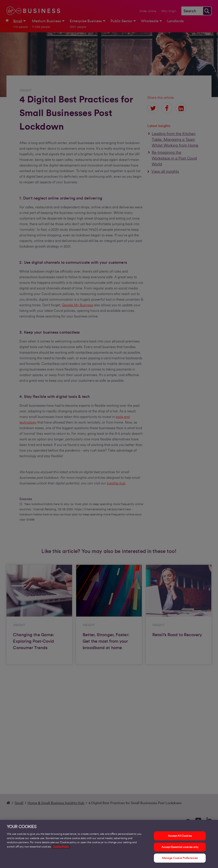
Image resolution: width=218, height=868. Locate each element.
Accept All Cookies (180, 836)
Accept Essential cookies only (180, 847)
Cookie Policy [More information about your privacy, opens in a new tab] (61, 847)
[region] (109, 844)
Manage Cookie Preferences (180, 858)
